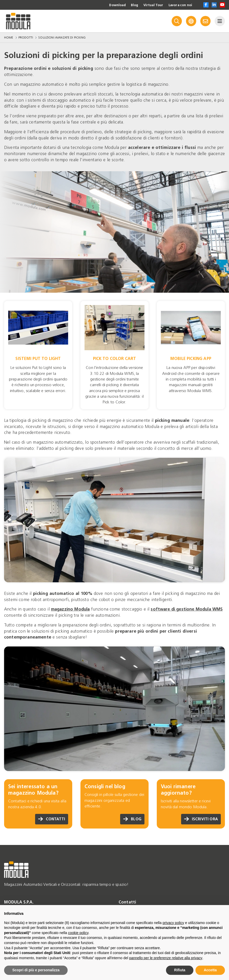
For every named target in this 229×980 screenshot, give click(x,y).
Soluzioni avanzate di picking (62, 37)
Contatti (51, 819)
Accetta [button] (210, 970)
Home (9, 37)
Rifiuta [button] (180, 970)
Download (110, 5)
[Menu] (220, 21)
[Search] (177, 21)
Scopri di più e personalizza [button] (36, 970)
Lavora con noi (179, 5)
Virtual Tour (149, 5)
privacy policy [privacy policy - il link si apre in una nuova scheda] (173, 923)
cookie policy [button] (78, 933)
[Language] (191, 21)
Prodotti (26, 37)
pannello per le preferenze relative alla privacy (166, 958)
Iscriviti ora (200, 819)
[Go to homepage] (18, 21)
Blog (129, 5)
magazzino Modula (71, 609)
